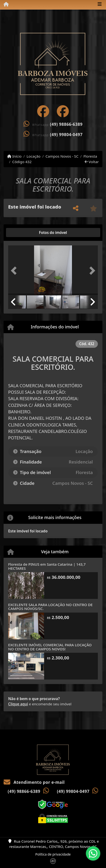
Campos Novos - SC (62, 156)
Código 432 (22, 162)
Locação (34, 156)
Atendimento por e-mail (34, 782)
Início (14, 156)
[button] (15, 271)
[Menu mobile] (4, 4)
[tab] (24, 232)
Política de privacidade (53, 854)
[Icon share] (43, 111)
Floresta (90, 156)
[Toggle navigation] (100, 5)
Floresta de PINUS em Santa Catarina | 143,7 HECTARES (47, 566)
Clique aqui (18, 704)
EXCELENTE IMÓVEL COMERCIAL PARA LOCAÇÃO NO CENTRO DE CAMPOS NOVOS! (50, 647)
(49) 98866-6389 (66, 124)
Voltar (92, 162)
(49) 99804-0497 (66, 135)
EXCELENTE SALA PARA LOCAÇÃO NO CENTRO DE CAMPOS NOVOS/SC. (50, 607)
